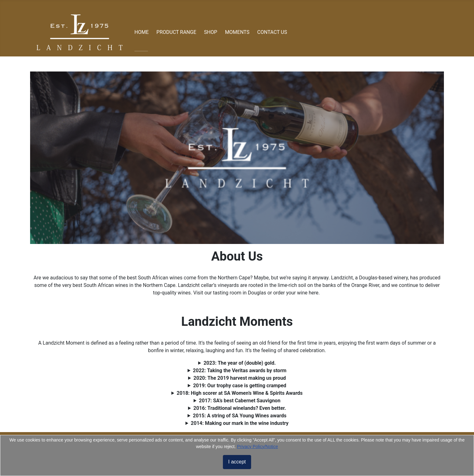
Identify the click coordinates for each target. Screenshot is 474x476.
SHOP (211, 32)
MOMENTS (237, 32)
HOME (142, 32)
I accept (237, 462)
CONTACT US (272, 32)
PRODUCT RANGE (176, 32)
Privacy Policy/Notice (258, 447)
